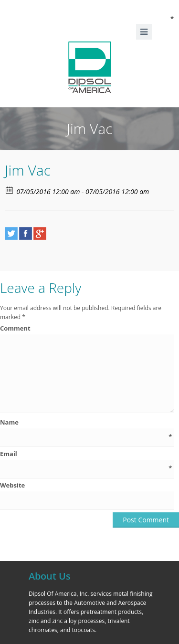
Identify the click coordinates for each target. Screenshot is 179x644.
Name (86, 422)
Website (12, 485)
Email (86, 454)
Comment (87, 328)
